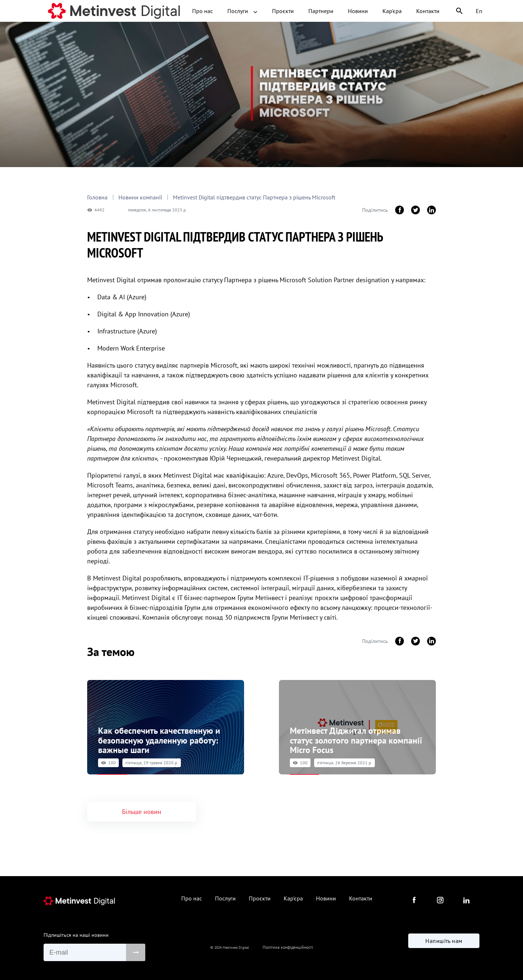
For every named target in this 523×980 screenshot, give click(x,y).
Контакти (379, 11)
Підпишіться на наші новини (76, 929)
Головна (97, 197)
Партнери (272, 11)
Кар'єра (343, 11)
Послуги (194, 11)
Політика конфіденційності (288, 944)
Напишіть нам (444, 944)
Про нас (154, 11)
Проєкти (234, 11)
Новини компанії (141, 197)
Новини (309, 11)
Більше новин (142, 806)
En (479, 11)
